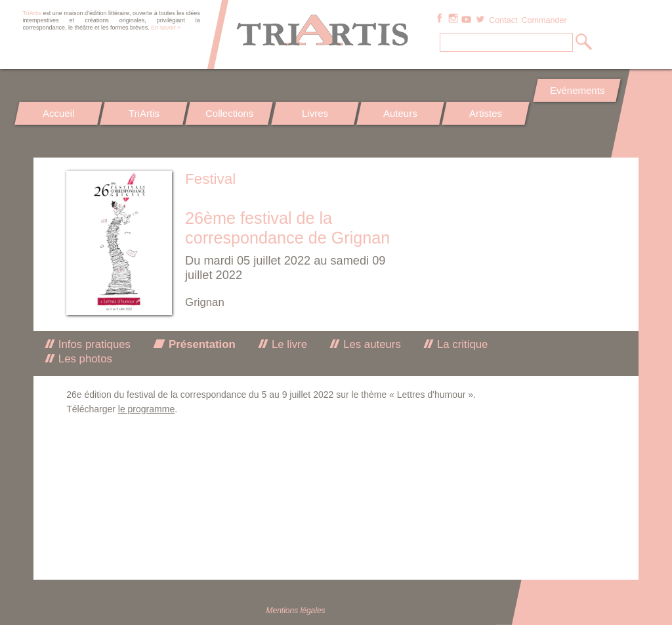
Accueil (58, 113)
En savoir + (166, 28)
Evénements (577, 90)
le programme (146, 409)
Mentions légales (296, 611)
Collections (229, 113)
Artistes (486, 113)
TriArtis (144, 113)
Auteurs (400, 113)
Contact (503, 20)
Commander (544, 20)
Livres (315, 113)
